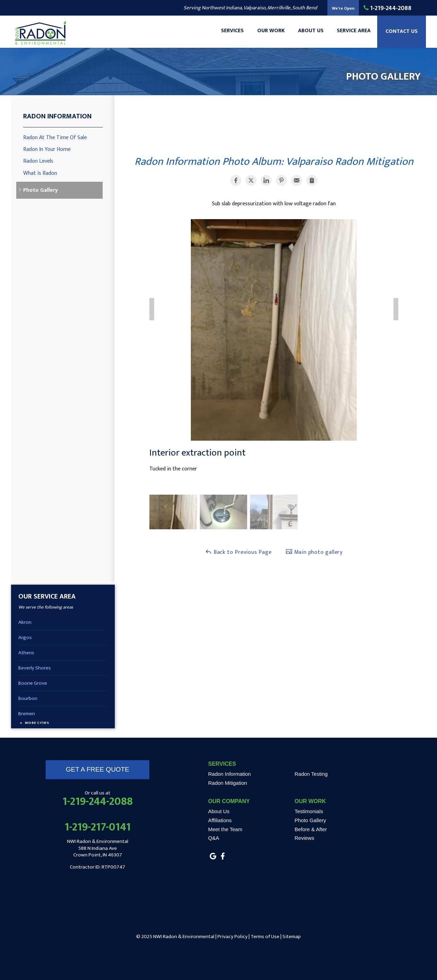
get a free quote (97, 769)
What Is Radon (40, 173)
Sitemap (292, 937)
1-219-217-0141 (98, 827)
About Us (309, 33)
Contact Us (401, 33)
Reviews (304, 838)
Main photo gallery (314, 552)
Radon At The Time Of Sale (55, 138)
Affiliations (220, 820)
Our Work (269, 33)
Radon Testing (311, 774)
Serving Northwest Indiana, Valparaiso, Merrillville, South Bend (250, 8)
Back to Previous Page (238, 552)
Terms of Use (265, 937)
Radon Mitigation (228, 783)
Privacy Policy (233, 937)
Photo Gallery (40, 190)
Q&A (214, 838)
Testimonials (309, 811)
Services (230, 33)
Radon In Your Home (47, 149)
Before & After (311, 829)
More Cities (37, 723)
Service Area (353, 33)
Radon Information (57, 116)
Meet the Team (225, 829)
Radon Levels (38, 161)
